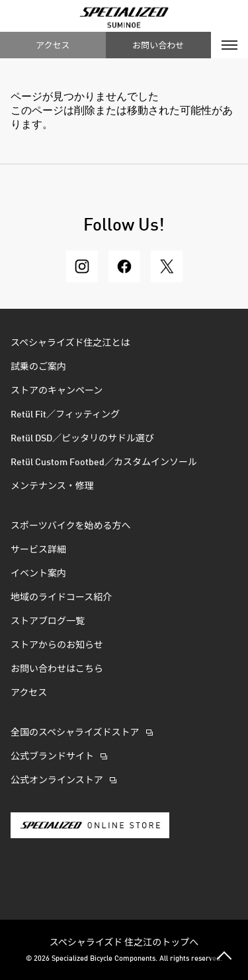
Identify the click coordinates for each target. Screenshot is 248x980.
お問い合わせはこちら (57, 669)
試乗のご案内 (38, 367)
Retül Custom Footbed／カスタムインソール (104, 463)
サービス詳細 (38, 550)
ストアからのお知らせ (57, 645)
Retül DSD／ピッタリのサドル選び (82, 439)
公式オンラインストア (57, 781)
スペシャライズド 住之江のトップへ (124, 942)
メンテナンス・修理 (52, 486)
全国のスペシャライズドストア (75, 733)
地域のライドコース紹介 (61, 598)
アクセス (53, 45)
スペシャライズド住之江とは (70, 343)
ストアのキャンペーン (57, 391)
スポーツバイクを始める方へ (70, 526)
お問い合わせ (158, 45)
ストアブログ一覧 (48, 622)
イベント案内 (38, 574)
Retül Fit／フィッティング (65, 415)
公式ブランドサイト (52, 757)
